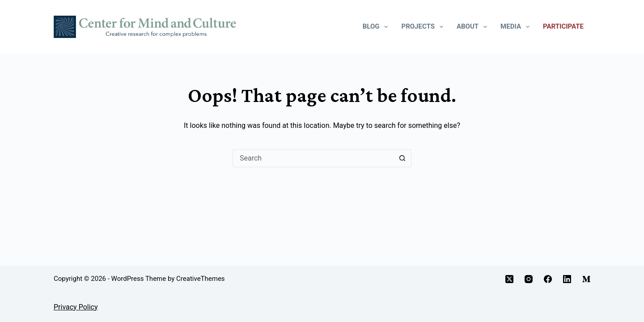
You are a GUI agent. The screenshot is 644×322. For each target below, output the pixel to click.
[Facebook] (548, 279)
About (474, 27)
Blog (377, 27)
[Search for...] (313, 158)
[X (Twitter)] (509, 279)
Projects (424, 27)
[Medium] (586, 279)
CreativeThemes (201, 279)
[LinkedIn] (567, 279)
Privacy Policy (76, 307)
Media (517, 27)
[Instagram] (529, 279)
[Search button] (402, 158)
